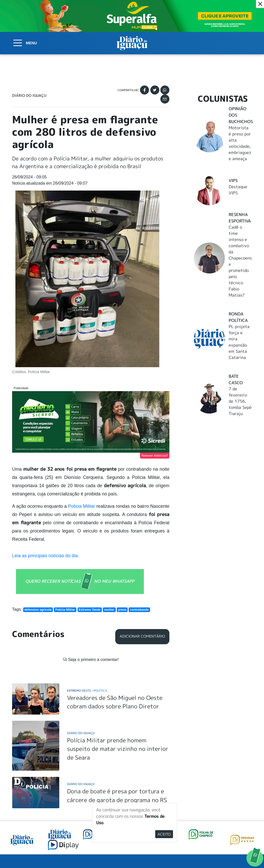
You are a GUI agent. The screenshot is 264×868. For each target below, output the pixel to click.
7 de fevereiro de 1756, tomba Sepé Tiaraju (240, 401)
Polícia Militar (82, 506)
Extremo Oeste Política (87, 690)
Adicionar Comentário (142, 636)
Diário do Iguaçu (29, 96)
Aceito (164, 834)
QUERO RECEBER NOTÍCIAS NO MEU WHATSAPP (80, 582)
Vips (233, 181)
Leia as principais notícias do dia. (46, 556)
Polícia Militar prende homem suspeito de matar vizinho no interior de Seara (118, 749)
